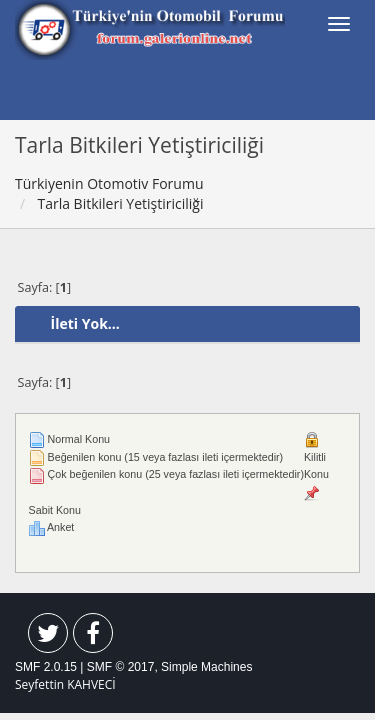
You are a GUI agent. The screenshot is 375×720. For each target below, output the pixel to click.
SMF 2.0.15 (46, 667)
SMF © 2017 (121, 667)
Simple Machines (206, 667)
